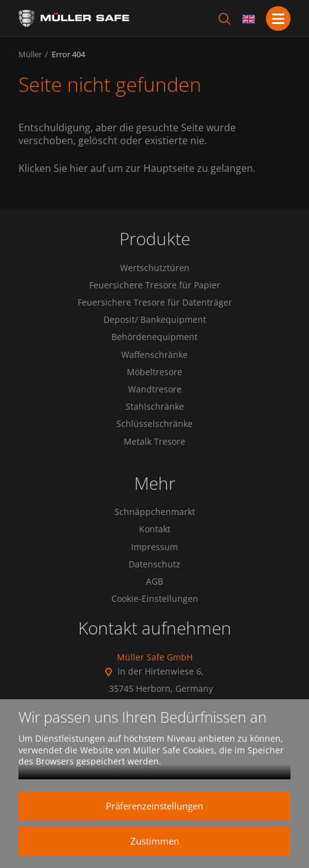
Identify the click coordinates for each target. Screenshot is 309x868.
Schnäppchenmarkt (155, 512)
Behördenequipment (154, 337)
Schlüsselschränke (154, 424)
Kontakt (155, 529)
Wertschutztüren (155, 268)
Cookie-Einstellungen (155, 599)
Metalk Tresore (154, 442)
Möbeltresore (154, 372)
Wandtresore (155, 389)
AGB (154, 582)
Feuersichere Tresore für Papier (155, 285)
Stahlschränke (155, 407)
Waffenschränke (154, 355)
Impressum (154, 547)
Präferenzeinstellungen (154, 806)
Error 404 (68, 54)
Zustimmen (155, 841)
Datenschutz (154, 564)
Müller (30, 54)
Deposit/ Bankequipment (155, 320)
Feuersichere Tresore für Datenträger (155, 302)
